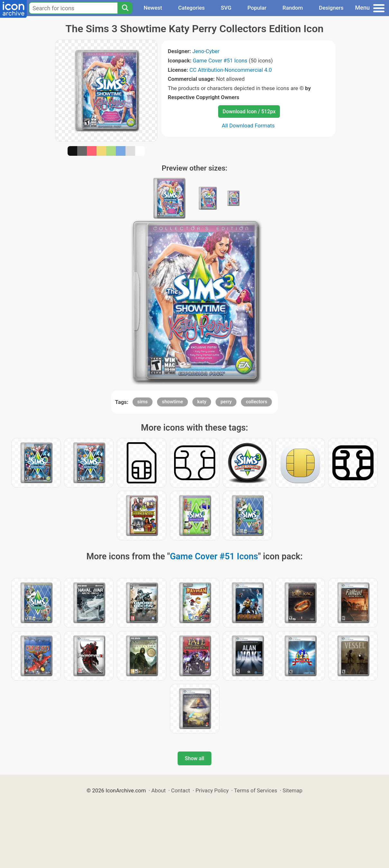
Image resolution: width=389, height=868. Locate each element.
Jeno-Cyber (206, 51)
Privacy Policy (212, 790)
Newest (153, 8)
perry (226, 402)
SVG (226, 8)
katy (202, 402)
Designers (331, 8)
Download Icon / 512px (249, 112)
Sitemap (292, 790)
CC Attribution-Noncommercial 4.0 (231, 70)
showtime (172, 402)
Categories (192, 8)
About (158, 790)
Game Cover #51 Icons (220, 61)
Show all (194, 758)
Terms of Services (255, 790)
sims (143, 402)
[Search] (125, 8)
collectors (256, 402)
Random (293, 8)
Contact (181, 790)
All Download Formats (248, 126)
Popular (257, 8)
